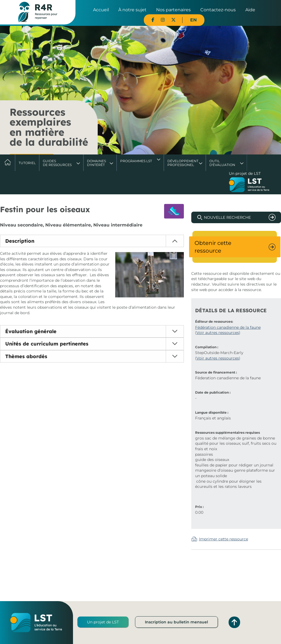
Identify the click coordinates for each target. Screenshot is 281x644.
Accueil (101, 10)
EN (193, 20)
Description (20, 241)
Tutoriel (27, 163)
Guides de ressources (57, 163)
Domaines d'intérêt (96, 163)
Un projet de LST (103, 622)
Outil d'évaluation (222, 163)
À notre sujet (132, 10)
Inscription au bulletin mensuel (176, 622)
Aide (250, 10)
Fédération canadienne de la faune (228, 327)
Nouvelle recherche (227, 217)
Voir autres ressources (218, 333)
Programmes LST (136, 161)
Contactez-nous (218, 10)
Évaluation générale (31, 331)
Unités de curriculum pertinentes (47, 344)
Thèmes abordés (26, 356)
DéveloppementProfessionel (183, 163)
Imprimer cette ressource (224, 539)
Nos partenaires (173, 10)
